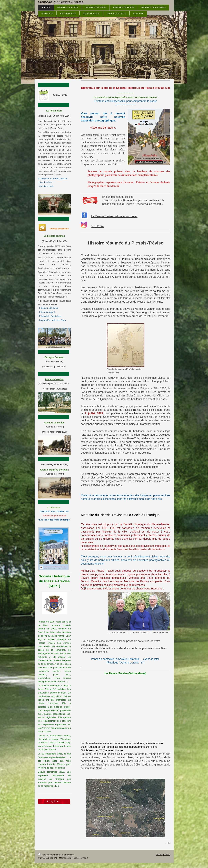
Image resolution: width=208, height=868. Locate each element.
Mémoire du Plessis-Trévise (61, 2)
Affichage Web (163, 855)
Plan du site (68, 855)
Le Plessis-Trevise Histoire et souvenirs (114, 216)
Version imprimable (49, 855)
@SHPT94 (97, 226)
